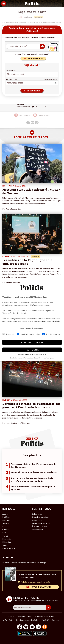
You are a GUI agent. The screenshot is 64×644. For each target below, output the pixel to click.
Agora (5, 514)
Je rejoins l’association (41, 523)
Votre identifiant (11, 70)
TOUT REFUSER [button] (32, 350)
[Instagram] (38, 627)
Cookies (55, 620)
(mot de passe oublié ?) (51, 79)
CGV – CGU (8, 620)
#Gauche (22, 562)
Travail (5, 536)
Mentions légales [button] (48, 358)
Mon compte (37, 530)
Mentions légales (25, 616)
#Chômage (42, 562)
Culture (5, 530)
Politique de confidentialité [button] (33, 358)
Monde (5, 533)
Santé (5, 545)
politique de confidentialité (49, 321)
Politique (6, 517)
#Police (14, 562)
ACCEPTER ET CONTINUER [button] (32, 342)
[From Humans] (45, 627)
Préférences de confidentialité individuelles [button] (32, 354)
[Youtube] (32, 627)
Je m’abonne (37, 520)
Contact (12, 616)
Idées (5, 526)
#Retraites (31, 562)
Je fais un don (38, 514)
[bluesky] (26, 627)
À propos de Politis (40, 526)
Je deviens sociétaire (40, 517)
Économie (6, 539)
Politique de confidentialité (27, 620)
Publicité (45, 620)
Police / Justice (9, 548)
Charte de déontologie (45, 616)
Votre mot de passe (12, 79)
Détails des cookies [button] (17, 358)
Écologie (6, 520)
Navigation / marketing (28, 334)
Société (5, 523)
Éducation (7, 542)
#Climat (6, 562)
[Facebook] (20, 627)
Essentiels (8, 334)
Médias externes (51, 334)
